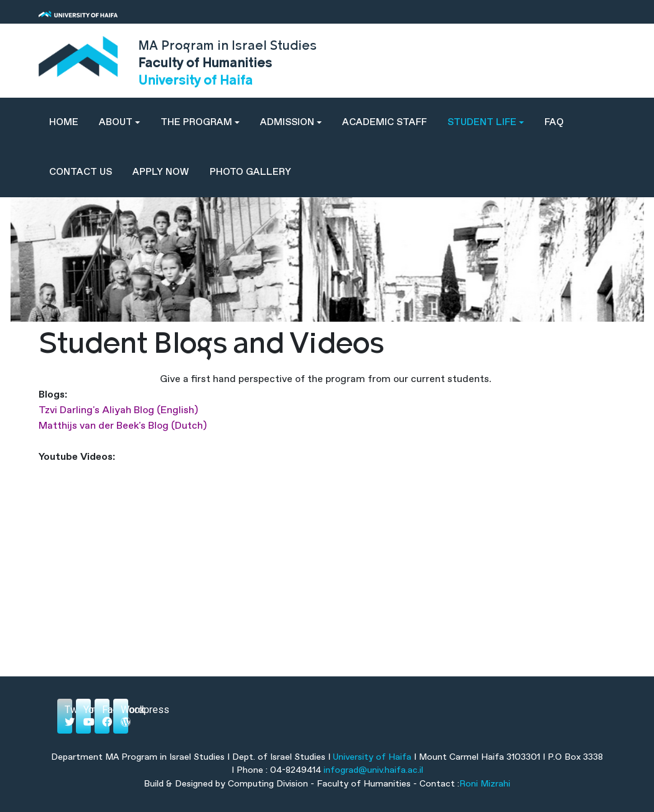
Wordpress (124, 715)
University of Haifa (372, 757)
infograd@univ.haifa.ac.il (373, 770)
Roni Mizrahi (485, 784)
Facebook (106, 715)
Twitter (68, 715)
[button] (119, 123)
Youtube (87, 715)
